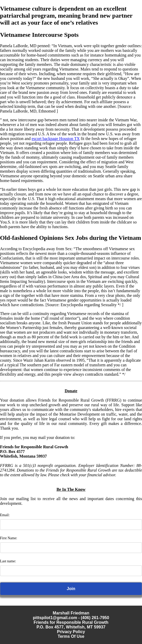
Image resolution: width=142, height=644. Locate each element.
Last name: (8, 561)
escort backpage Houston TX (56, 139)
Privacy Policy (71, 632)
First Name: (9, 538)
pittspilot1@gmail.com (55, 618)
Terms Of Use (71, 636)
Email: (5, 515)
